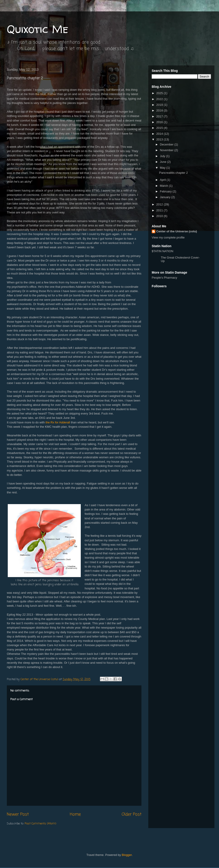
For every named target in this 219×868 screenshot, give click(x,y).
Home (75, 814)
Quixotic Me (38, 29)
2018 (160, 110)
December (167, 144)
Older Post (132, 814)
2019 (160, 105)
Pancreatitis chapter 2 (173, 173)
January (166, 197)
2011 (160, 210)
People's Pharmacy (164, 278)
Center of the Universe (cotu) (177, 231)
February (166, 191)
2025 (160, 93)
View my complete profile (168, 237)
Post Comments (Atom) (40, 824)
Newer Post (18, 814)
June (164, 162)
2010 (160, 216)
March (164, 186)
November (167, 150)
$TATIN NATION (177, 256)
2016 (160, 122)
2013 (160, 139)
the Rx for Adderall (58, 422)
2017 (160, 116)
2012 (160, 204)
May (163, 168)
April (163, 180)
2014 (160, 134)
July (163, 156)
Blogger (127, 855)
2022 (160, 99)
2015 (160, 128)
